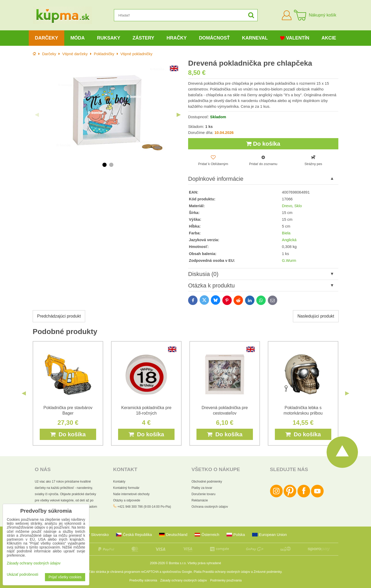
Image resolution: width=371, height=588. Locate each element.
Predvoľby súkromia (143, 580)
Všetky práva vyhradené (204, 563)
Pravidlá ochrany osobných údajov (226, 572)
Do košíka (263, 144)
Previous (37, 115)
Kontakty (119, 482)
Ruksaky (109, 38)
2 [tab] (111, 165)
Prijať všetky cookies (65, 577)
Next (179, 115)
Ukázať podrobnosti (22, 575)
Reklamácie (200, 500)
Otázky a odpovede (127, 500)
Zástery (143, 38)
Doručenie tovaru (203, 494)
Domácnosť (214, 38)
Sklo (298, 206)
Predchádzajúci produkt (59, 316)
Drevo (287, 206)
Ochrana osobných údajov (210, 507)
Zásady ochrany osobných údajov (184, 580)
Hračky (176, 38)
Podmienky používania (226, 580)
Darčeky (46, 38)
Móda (77, 38)
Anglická (289, 240)
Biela (286, 233)
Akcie (329, 38)
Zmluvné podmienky (268, 572)
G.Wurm (289, 261)
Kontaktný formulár (126, 488)
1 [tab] (105, 165)
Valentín (295, 38)
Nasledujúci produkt (316, 316)
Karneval (255, 38)
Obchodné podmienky (207, 482)
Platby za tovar (202, 488)
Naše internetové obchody (131, 494)
